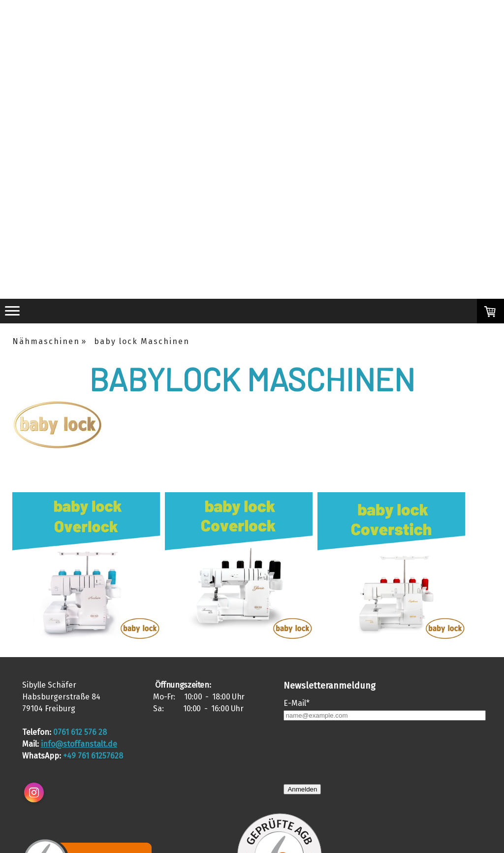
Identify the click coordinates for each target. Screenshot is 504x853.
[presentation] (358, 752)
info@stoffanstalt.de (79, 744)
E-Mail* (297, 703)
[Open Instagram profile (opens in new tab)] (34, 792)
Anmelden (302, 789)
